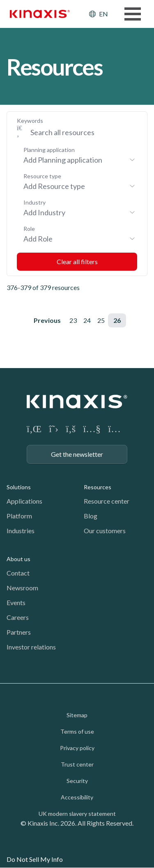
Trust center (77, 764)
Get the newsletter (77, 454)
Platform (19, 516)
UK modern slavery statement (77, 814)
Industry (34, 202)
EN (103, 14)
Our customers (105, 531)
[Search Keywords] (80, 132)
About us (18, 559)
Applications (24, 501)
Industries (21, 531)
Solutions (19, 487)
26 (117, 320)
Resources (98, 487)
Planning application (49, 150)
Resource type (42, 176)
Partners (19, 632)
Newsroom (22, 588)
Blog (91, 516)
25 (101, 320)
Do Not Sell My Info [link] (35, 859)
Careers (18, 617)
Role (29, 229)
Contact (18, 573)
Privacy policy (77, 748)
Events (16, 602)
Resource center (107, 501)
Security (77, 781)
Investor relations (31, 647)
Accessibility (77, 797)
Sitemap (77, 715)
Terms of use (77, 731)
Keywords (30, 121)
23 (73, 320)
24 (87, 320)
